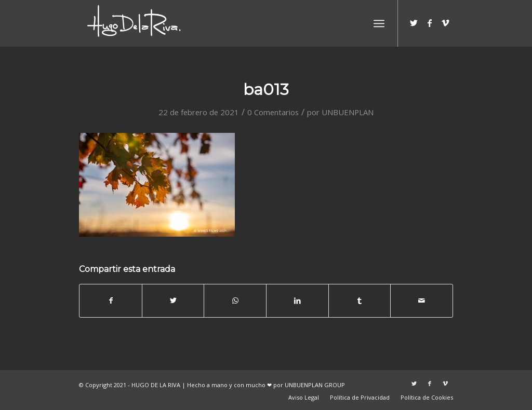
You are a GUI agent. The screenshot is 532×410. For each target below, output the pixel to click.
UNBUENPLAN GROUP (315, 385)
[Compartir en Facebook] (111, 300)
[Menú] (379, 23)
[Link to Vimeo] (445, 23)
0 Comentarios (273, 112)
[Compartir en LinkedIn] (297, 300)
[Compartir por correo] (422, 300)
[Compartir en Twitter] (173, 300)
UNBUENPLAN (348, 112)
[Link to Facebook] (430, 23)
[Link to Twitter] (414, 23)
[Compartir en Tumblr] (360, 300)
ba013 (266, 90)
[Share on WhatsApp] (235, 300)
